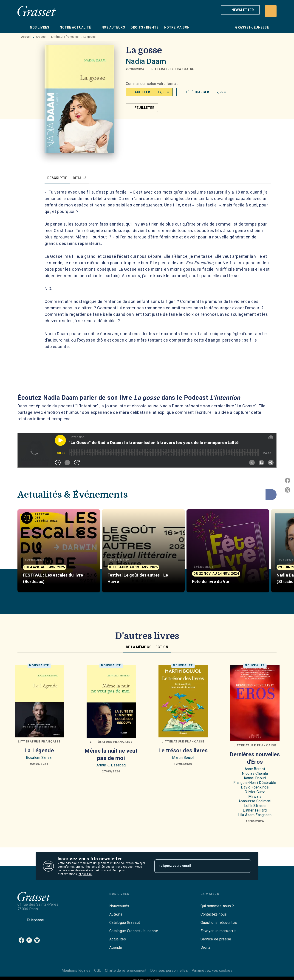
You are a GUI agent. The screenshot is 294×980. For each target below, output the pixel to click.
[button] (240, 10)
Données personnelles (169, 970)
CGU (98, 970)
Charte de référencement (126, 970)
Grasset (41, 37)
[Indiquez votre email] (197, 866)
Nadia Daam (146, 61)
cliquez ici (85, 874)
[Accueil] (37, 11)
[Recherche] (271, 11)
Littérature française (65, 37)
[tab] (22, 27)
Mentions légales (76, 970)
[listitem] (21, 940)
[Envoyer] (246, 866)
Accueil (26, 37)
